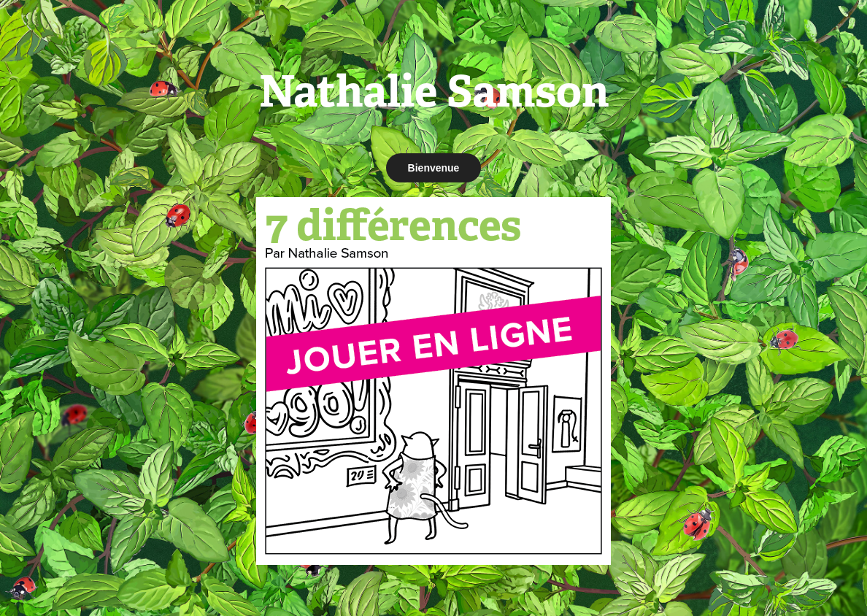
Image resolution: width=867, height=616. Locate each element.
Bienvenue (434, 168)
